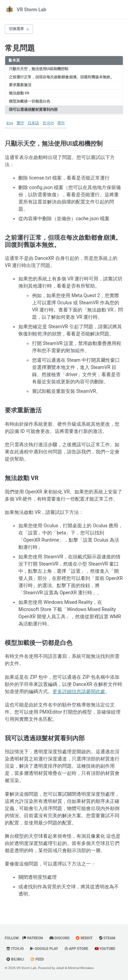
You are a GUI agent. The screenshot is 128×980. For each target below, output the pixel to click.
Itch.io (15, 949)
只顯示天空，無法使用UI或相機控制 (39, 69)
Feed (37, 959)
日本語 (33, 123)
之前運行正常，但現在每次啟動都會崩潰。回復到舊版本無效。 (61, 77)
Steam (107, 938)
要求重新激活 (20, 85)
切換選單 (16, 29)
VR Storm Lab (31, 10)
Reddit (84, 938)
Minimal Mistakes (81, 968)
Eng (10, 123)
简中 (61, 123)
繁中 (20, 123)
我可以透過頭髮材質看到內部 (33, 110)
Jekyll (60, 968)
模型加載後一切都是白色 (30, 101)
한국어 (48, 123)
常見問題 (20, 48)
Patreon (33, 938)
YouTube (105, 949)
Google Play (44, 949)
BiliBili (15, 959)
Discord (59, 938)
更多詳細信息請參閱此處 (79, 691)
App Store (76, 949)
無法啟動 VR (19, 93)
